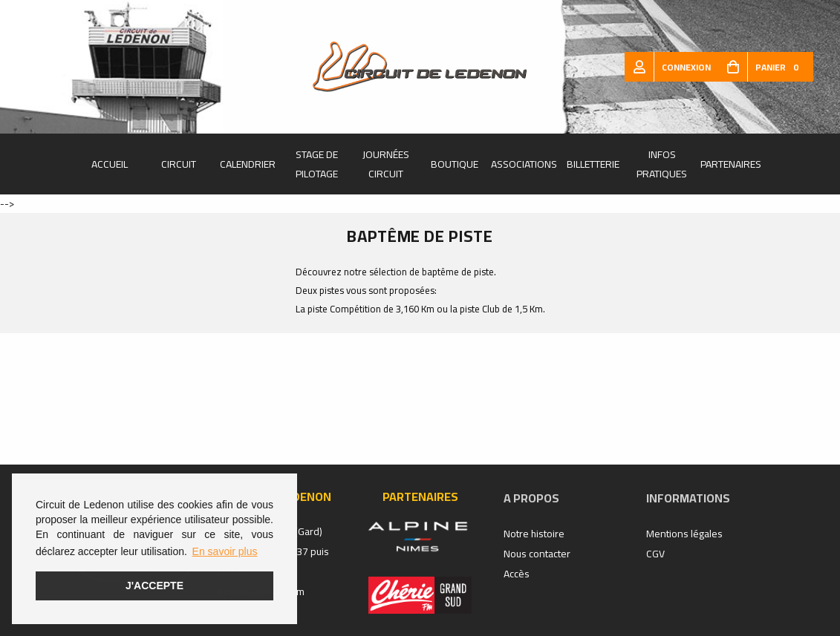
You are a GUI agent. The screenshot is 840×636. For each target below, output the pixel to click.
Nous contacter (537, 554)
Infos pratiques (662, 164)
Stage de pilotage (317, 164)
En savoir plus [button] (225, 551)
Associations (524, 164)
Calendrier (248, 164)
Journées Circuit (386, 164)
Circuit (179, 164)
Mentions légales (684, 534)
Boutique (455, 164)
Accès (517, 574)
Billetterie (593, 164)
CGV (655, 554)
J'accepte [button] (154, 586)
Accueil (110, 164)
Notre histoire (534, 534)
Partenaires (731, 164)
